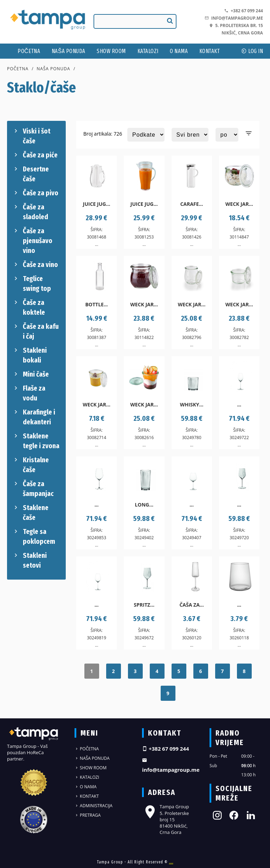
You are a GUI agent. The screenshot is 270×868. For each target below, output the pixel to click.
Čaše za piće (35, 155)
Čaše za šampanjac (33, 488)
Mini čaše (31, 374)
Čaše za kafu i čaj (36, 331)
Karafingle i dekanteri (34, 417)
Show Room (111, 51)
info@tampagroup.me (234, 18)
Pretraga (88, 815)
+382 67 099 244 (244, 11)
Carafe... (192, 204)
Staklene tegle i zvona (36, 440)
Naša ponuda (69, 51)
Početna (29, 51)
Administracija (94, 806)
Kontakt (210, 51)
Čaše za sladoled (30, 211)
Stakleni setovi (30, 560)
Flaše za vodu (29, 393)
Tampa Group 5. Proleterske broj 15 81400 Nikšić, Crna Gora (165, 819)
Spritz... (144, 605)
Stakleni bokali (30, 355)
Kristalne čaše (31, 464)
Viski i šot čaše (31, 136)
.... (171, 862)
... (239, 404)
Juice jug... (97, 204)
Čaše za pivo (35, 193)
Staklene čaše (30, 512)
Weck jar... (239, 204)
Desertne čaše (31, 174)
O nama (179, 51)
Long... (144, 505)
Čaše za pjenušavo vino (32, 240)
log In (252, 51)
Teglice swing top (32, 283)
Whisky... (192, 404)
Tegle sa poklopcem (34, 536)
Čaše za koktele (29, 307)
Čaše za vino (35, 265)
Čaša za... (191, 605)
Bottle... (97, 304)
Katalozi (148, 51)
